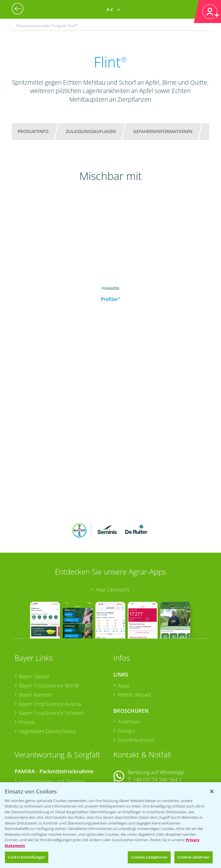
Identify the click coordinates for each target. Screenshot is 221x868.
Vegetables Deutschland (47, 693)
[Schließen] (212, 791)
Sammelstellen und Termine (52, 744)
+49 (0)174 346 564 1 (157, 742)
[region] (110, 825)
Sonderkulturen (136, 702)
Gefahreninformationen (163, 131)
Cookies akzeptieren (149, 857)
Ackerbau (129, 684)
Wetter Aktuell (134, 657)
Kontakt (130, 757)
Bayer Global (34, 638)
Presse (27, 684)
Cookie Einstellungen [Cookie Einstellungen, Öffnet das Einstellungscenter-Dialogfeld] (27, 857)
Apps (124, 648)
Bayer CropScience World (49, 648)
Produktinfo (33, 131)
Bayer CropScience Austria (50, 666)
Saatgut (127, 693)
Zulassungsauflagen (91, 131)
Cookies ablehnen (194, 857)
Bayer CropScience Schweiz (51, 675)
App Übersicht (113, 552)
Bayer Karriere (36, 657)
